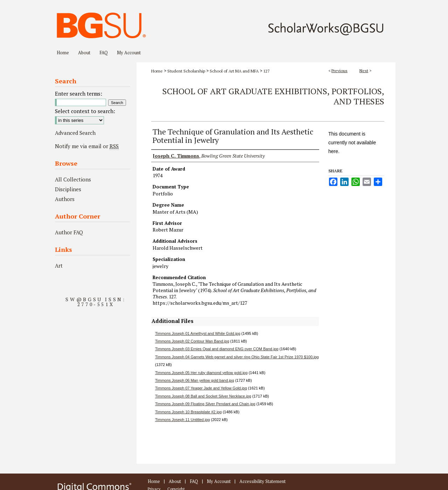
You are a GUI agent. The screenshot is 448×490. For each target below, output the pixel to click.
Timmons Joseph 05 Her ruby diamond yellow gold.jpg (201, 373)
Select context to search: (85, 111)
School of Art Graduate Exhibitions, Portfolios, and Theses (273, 96)
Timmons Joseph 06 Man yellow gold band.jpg (195, 380)
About (175, 481)
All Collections (73, 179)
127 (266, 71)
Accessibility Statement (262, 481)
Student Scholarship (186, 71)
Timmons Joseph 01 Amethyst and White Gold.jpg (198, 333)
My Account (219, 481)
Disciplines (68, 189)
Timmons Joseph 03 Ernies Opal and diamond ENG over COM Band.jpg (217, 349)
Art (59, 265)
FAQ (194, 481)
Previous (339, 71)
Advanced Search (75, 133)
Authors (65, 199)
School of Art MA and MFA (234, 71)
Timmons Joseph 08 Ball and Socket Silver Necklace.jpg (203, 396)
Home (157, 71)
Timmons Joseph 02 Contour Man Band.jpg (192, 341)
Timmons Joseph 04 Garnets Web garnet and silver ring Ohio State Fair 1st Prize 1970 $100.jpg (237, 357)
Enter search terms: (79, 94)
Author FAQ (69, 232)
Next (364, 71)
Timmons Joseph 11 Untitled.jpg (183, 420)
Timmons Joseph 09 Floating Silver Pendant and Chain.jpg (205, 404)
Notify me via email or (87, 146)
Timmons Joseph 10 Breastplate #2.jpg (188, 412)
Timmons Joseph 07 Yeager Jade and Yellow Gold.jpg (201, 388)
